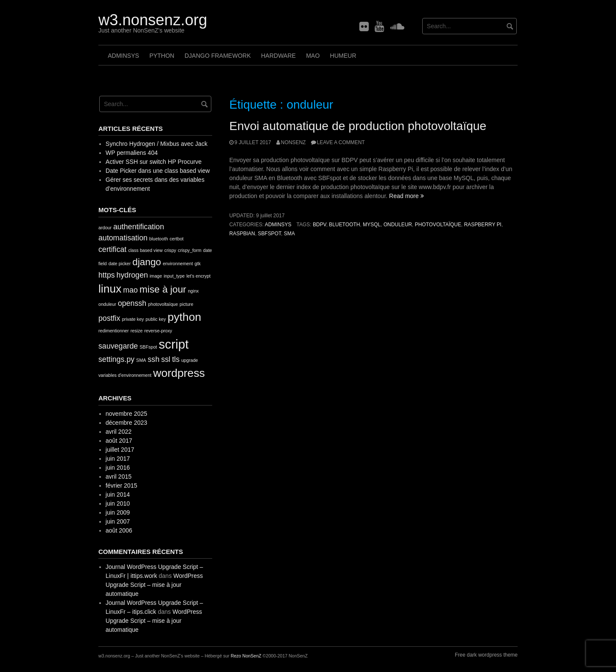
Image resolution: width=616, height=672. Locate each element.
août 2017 (119, 441)
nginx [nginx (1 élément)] (193, 291)
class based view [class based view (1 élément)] (146, 250)
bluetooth (344, 225)
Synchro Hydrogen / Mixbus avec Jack (157, 144)
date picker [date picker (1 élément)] (119, 263)
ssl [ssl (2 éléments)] (166, 359)
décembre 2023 (126, 423)
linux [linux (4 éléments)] (110, 289)
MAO (313, 56)
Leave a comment (341, 142)
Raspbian (242, 234)
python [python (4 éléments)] (185, 317)
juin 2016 (118, 468)
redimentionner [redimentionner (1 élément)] (114, 331)
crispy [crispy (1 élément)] (170, 250)
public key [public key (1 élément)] (155, 319)
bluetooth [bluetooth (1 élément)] (159, 239)
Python (162, 56)
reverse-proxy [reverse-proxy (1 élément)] (158, 331)
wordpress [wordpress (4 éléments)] (179, 373)
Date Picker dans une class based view (158, 171)
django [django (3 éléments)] (147, 262)
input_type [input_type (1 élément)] (174, 276)
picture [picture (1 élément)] (187, 304)
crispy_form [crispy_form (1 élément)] (190, 250)
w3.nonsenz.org (153, 20)
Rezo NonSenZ (246, 656)
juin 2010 (118, 503)
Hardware (278, 56)
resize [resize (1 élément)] (136, 331)
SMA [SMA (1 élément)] (141, 360)
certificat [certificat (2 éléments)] (113, 249)
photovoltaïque (438, 225)
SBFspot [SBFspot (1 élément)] (148, 347)
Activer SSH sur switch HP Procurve (154, 162)
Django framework (218, 56)
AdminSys (123, 56)
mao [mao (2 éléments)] (130, 290)
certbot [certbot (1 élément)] (176, 239)
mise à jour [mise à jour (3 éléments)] (163, 289)
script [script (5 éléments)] (174, 344)
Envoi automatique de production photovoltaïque (358, 126)
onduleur (398, 225)
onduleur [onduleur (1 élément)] (107, 304)
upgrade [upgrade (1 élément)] (190, 360)
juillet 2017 (120, 450)
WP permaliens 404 (132, 153)
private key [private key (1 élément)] (133, 319)
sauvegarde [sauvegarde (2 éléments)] (118, 346)
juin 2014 (118, 494)
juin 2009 (118, 512)
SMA (290, 234)
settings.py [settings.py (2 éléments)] (116, 359)
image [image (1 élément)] (156, 276)
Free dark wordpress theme (486, 655)
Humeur (343, 56)
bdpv (319, 225)
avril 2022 (119, 432)
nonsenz (293, 142)
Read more (407, 196)
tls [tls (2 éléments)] (176, 359)
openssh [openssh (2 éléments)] (132, 303)
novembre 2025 (126, 414)
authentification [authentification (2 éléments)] (139, 227)
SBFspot (269, 234)
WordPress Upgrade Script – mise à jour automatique (154, 585)
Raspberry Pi (483, 225)
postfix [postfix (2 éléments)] (109, 318)
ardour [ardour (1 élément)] (105, 228)
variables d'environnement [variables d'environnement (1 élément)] (125, 375)
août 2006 (119, 530)
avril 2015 (119, 477)
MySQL (372, 225)
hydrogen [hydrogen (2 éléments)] (132, 275)
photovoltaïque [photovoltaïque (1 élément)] (163, 304)
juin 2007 (118, 521)
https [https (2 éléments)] (107, 275)
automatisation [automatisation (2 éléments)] (123, 238)
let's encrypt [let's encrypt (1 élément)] (199, 276)
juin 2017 (118, 459)
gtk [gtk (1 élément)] (198, 263)
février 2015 (121, 485)
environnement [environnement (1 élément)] (178, 263)
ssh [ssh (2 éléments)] (153, 359)
